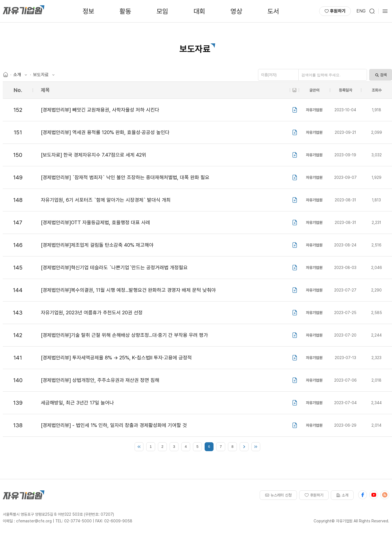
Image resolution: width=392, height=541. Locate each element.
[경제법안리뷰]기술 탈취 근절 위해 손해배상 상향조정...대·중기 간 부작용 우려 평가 (124, 335)
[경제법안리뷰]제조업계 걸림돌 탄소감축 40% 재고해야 (97, 245)
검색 (381, 75)
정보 (88, 11)
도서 (273, 11)
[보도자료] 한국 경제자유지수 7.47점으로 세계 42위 (94, 155)
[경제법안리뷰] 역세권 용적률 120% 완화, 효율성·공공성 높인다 (105, 132)
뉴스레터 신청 (278, 495)
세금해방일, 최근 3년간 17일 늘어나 (77, 403)
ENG (361, 11)
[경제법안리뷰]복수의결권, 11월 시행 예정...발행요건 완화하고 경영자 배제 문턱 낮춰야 (128, 290)
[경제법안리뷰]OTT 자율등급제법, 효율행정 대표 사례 (95, 222)
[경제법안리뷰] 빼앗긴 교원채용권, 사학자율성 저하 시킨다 (100, 110)
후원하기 (335, 11)
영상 (236, 11)
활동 (125, 11)
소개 (342, 495)
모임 (162, 11)
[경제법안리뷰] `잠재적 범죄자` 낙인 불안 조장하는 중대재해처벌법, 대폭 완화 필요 (125, 177)
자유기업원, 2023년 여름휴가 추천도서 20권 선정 (92, 313)
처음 (139, 447)
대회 (199, 11)
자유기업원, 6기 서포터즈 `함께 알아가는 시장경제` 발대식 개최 (106, 200)
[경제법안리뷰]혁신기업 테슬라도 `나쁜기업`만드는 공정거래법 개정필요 (114, 267)
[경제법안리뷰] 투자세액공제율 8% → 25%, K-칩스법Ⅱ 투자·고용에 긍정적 (116, 358)
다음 (244, 447)
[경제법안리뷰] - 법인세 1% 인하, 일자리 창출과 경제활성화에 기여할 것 (114, 425)
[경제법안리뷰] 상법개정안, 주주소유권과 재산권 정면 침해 (100, 380)
